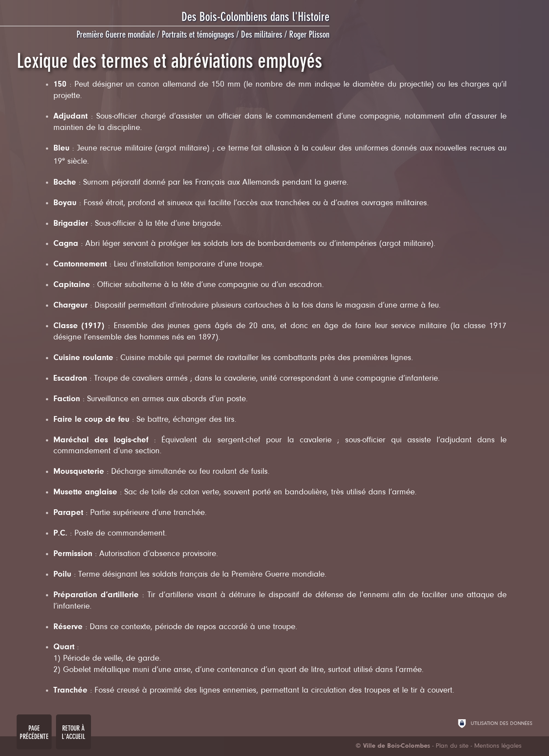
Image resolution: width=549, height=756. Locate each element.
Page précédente (34, 732)
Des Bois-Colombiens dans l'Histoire (255, 17)
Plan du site (452, 746)
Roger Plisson (309, 35)
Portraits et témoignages (198, 35)
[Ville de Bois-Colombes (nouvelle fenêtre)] (393, 746)
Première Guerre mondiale (116, 35)
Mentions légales (498, 746)
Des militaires (262, 35)
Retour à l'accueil (73, 732)
